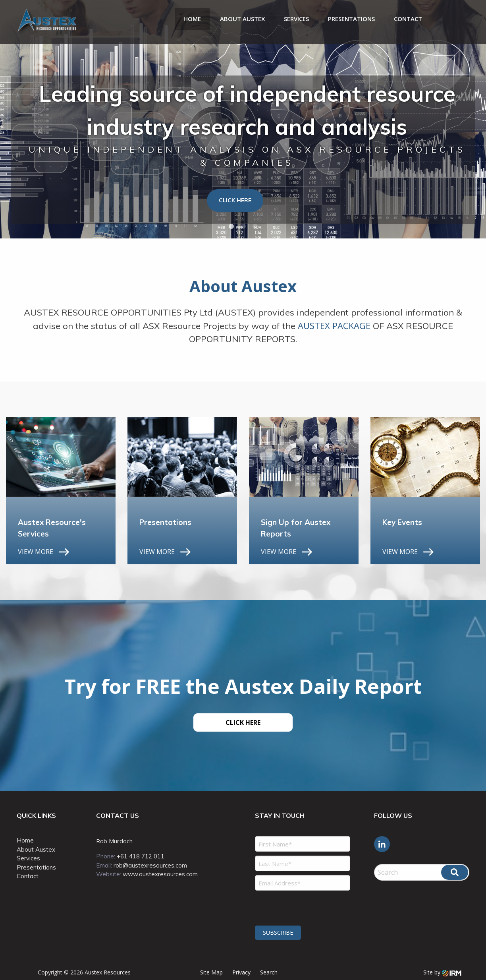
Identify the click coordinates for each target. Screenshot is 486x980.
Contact (408, 19)
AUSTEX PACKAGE (334, 325)
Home (192, 19)
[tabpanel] (243, 119)
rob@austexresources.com (150, 865)
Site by (442, 972)
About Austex (242, 19)
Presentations (351, 19)
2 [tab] (243, 227)
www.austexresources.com (160, 874)
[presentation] (303, 907)
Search (269, 972)
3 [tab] (255, 227)
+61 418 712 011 (141, 856)
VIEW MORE (36, 552)
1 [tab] (231, 227)
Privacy (241, 972)
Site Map (211, 972)
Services (296, 19)
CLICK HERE (243, 722)
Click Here (235, 200)
